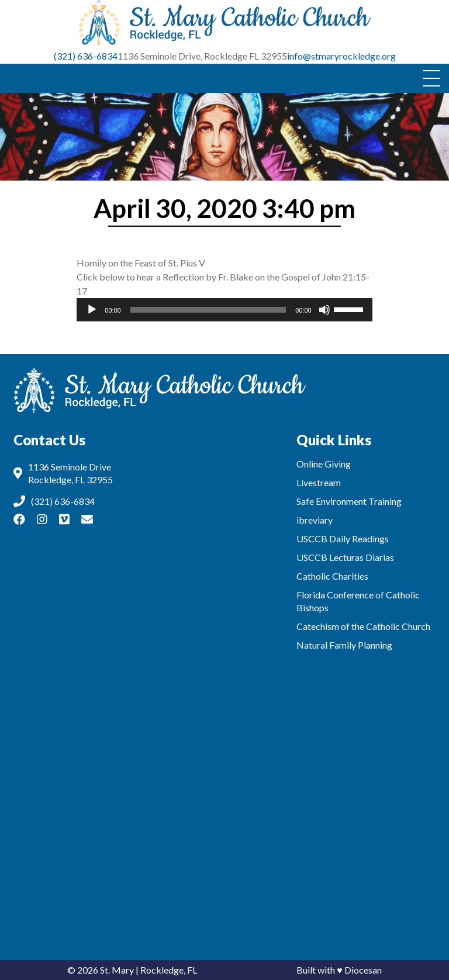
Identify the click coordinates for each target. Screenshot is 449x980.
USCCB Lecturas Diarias (345, 557)
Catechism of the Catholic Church (363, 626)
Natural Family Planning (344, 645)
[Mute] (324, 310)
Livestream (319, 482)
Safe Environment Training (349, 501)
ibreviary (315, 520)
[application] (224, 310)
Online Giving (324, 464)
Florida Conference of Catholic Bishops (358, 601)
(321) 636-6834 (86, 56)
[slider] (208, 310)
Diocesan (363, 970)
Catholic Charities (332, 576)
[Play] (92, 310)
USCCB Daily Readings (343, 539)
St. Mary (117, 970)
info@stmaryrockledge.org (341, 56)
